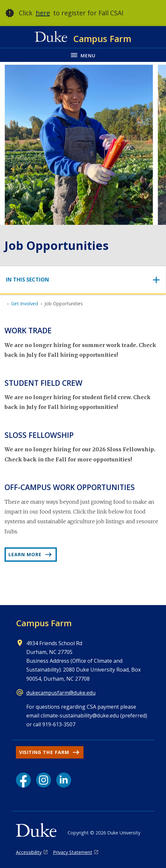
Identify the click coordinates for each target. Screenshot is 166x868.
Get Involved (25, 304)
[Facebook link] (23, 780)
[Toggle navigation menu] (83, 55)
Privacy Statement (73, 852)
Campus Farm (44, 623)
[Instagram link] (44, 780)
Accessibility (29, 852)
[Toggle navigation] (83, 280)
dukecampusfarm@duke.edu (61, 693)
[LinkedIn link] (64, 780)
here (43, 13)
